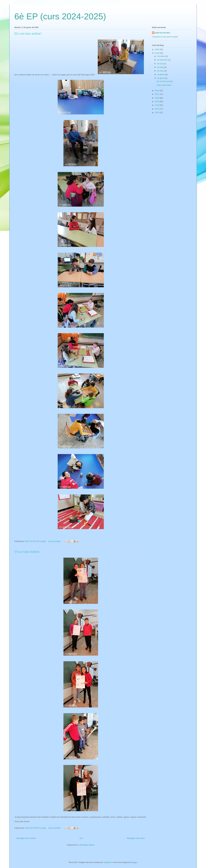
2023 (157, 53)
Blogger (134, 862)
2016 (157, 112)
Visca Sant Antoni (27, 552)
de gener (161, 78)
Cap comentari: (55, 541)
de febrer (161, 75)
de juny (160, 64)
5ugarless (108, 862)
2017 (157, 109)
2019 (157, 102)
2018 (157, 105)
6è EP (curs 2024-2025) (60, 16)
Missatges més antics (136, 838)
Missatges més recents (26, 838)
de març (161, 71)
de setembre (163, 60)
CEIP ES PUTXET (163, 33)
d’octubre (161, 56)
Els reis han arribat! (28, 33)
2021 (157, 94)
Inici (81, 838)
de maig (161, 67)
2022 (157, 91)
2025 (157, 49)
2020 (157, 98)
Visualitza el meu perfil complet (165, 37)
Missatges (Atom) (87, 845)
